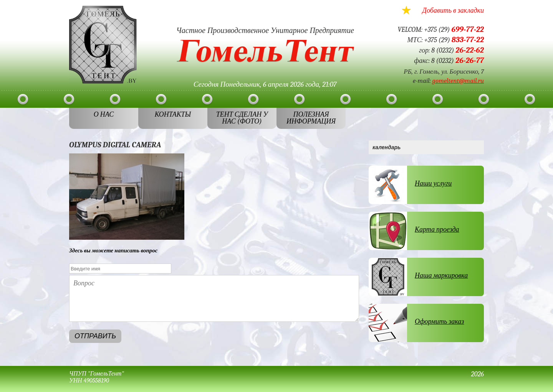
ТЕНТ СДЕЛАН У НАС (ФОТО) (242, 118)
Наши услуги (433, 184)
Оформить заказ (439, 322)
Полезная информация (311, 118)
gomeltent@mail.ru (458, 81)
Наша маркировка (441, 276)
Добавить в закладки (453, 11)
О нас (104, 114)
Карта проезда (437, 230)
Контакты (173, 114)
